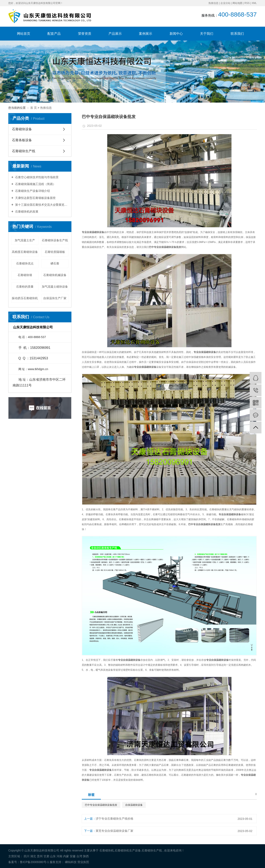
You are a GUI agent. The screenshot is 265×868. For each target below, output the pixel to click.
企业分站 (225, 3)
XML (254, 3)
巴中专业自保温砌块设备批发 (101, 805)
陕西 (86, 856)
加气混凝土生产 (25, 240)
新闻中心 (176, 34)
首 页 (34, 108)
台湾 (79, 856)
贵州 (40, 856)
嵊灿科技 (70, 862)
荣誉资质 (85, 34)
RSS (247, 3)
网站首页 (24, 34)
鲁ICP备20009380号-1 (34, 862)
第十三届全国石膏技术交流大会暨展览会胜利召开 (41, 205)
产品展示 (115, 34)
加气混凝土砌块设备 (55, 287)
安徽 (73, 856)
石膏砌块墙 (25, 275)
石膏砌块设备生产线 (55, 240)
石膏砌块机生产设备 (128, 850)
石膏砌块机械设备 (55, 275)
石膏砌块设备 (22, 129)
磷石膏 (55, 263)
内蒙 (66, 856)
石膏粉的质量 (25, 287)
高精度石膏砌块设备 (25, 252)
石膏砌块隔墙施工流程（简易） (35, 184)
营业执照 (83, 862)
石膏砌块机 (107, 850)
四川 (26, 856)
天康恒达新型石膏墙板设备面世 (35, 198)
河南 (59, 856)
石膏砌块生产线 (24, 151)
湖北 (33, 856)
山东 (53, 856)
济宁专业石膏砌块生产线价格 (114, 819)
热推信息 (213, 3)
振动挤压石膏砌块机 (25, 298)
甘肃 (46, 856)
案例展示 (146, 34)
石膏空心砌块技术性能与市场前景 (36, 177)
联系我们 (237, 34)
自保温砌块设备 (134, 805)
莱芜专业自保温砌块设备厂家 (114, 831)
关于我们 (207, 34)
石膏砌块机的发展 (26, 212)
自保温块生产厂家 (55, 298)
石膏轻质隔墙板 (55, 252)
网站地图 (237, 3)
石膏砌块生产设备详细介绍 (32, 191)
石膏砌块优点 (25, 263)
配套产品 (54, 34)
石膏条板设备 (22, 140)
